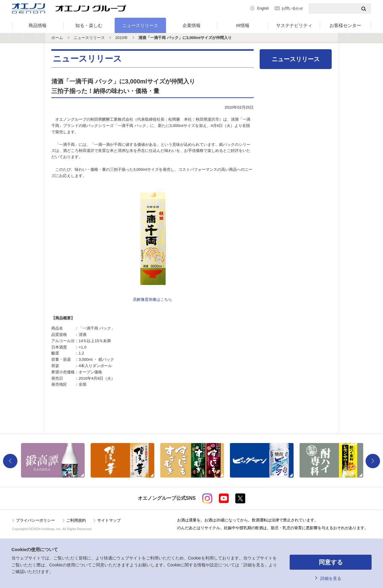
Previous (10, 461)
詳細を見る (331, 578)
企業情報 (191, 25)
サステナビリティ (294, 25)
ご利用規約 (76, 520)
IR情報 (243, 25)
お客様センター (345, 25)
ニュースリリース (140, 25)
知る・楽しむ (89, 25)
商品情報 (38, 25)
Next (373, 461)
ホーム (57, 38)
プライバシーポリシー (35, 520)
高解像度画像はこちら (152, 299)
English (263, 8)
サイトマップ (109, 520)
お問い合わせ (292, 8)
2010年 (122, 38)
